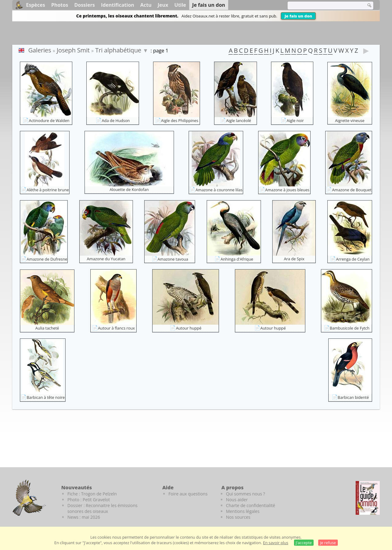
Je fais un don (298, 16)
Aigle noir (295, 120)
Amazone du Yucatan (106, 259)
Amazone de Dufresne (47, 259)
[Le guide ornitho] (368, 498)
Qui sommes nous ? (246, 494)
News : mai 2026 (84, 517)
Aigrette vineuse (350, 120)
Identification (118, 5)
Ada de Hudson (116, 120)
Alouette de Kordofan (129, 189)
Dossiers (84, 5)
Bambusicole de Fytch (350, 328)
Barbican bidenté (353, 397)
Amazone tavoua (173, 259)
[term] (323, 6)
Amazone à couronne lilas (219, 190)
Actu (146, 5)
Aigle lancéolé (239, 120)
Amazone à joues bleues (287, 190)
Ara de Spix (294, 259)
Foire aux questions (188, 494)
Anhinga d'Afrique (237, 259)
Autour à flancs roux (117, 328)
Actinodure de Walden (49, 120)
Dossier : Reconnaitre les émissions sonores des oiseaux (102, 508)
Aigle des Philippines (180, 120)
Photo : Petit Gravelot (89, 500)
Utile (180, 5)
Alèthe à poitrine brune (48, 190)
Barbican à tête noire (46, 397)
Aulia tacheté (47, 328)
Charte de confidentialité (251, 505)
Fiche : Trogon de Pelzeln (92, 494)
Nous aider (237, 500)
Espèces (36, 5)
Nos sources (238, 517)
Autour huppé (188, 328)
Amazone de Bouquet (352, 190)
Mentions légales (243, 511)
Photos (60, 5)
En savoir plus (276, 543)
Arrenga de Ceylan (353, 259)
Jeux (163, 5)
